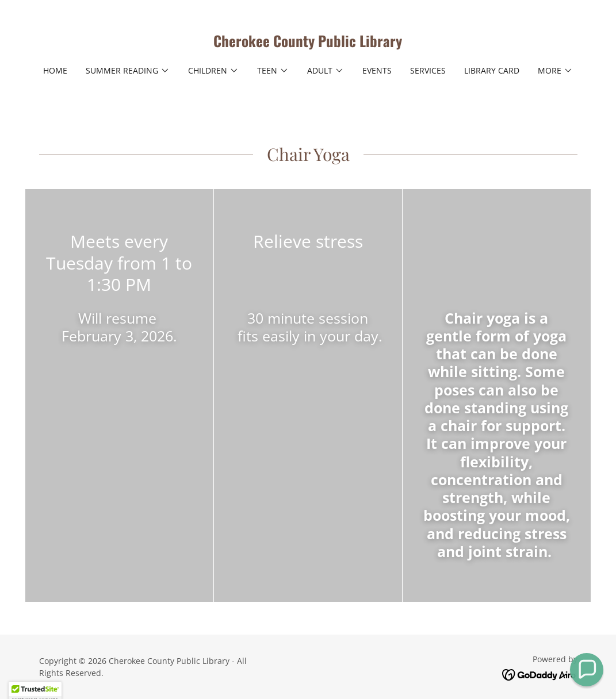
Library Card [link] (492, 70)
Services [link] (428, 70)
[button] (128, 71)
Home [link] (55, 70)
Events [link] (377, 70)
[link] (308, 44)
